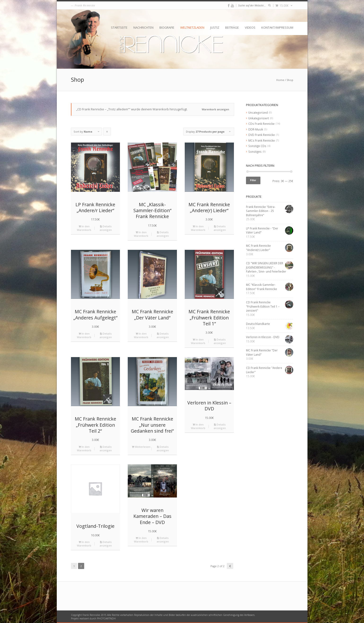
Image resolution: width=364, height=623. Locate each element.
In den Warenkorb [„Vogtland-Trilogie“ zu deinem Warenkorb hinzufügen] (84, 544)
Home (280, 80)
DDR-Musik (256, 129)
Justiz (215, 27)
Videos (250, 27)
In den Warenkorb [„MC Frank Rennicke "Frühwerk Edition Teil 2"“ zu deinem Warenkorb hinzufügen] (84, 448)
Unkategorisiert (259, 118)
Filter (253, 180)
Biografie (167, 27)
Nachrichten (143, 27)
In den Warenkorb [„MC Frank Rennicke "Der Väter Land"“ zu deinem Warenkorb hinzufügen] (141, 335)
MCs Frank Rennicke (262, 140)
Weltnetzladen (192, 27)
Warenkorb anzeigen (215, 109)
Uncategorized (258, 112)
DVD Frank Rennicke (262, 135)
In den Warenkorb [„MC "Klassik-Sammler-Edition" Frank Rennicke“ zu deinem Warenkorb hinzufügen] (141, 234)
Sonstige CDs (257, 146)
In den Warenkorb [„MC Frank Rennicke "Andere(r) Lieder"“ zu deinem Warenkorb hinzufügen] (198, 228)
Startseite (119, 27)
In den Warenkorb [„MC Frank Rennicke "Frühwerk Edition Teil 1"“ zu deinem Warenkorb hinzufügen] (198, 341)
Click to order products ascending (107, 133)
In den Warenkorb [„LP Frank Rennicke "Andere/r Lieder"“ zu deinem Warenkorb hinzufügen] (84, 228)
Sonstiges (255, 152)
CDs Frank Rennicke (261, 124)
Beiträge (232, 27)
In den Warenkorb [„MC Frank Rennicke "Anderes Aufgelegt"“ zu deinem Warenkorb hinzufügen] (84, 335)
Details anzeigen (106, 228)
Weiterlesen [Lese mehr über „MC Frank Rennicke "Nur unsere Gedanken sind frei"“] (141, 447)
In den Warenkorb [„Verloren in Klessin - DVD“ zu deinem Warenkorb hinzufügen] (198, 426)
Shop (290, 80)
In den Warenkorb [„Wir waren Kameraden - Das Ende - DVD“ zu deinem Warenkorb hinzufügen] (141, 540)
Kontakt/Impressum (277, 27)
